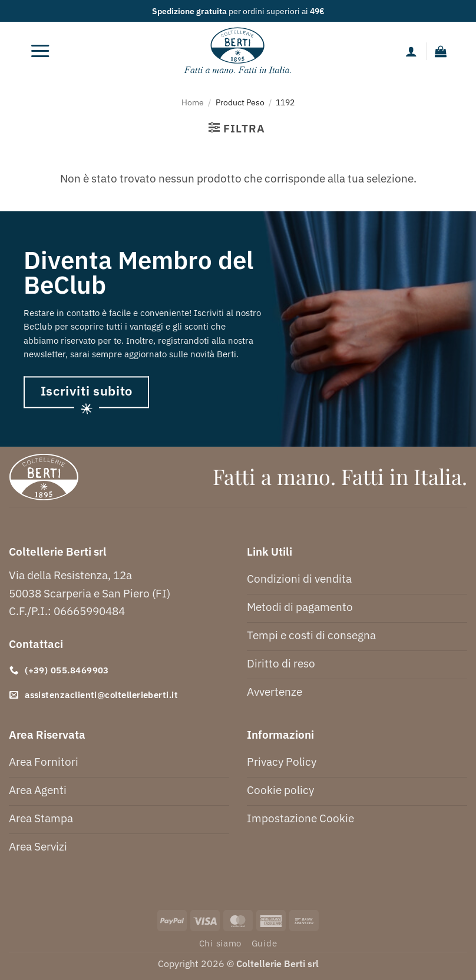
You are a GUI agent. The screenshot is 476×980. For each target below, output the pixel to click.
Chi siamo (221, 943)
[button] (40, 51)
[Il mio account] (411, 51)
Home (193, 102)
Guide (265, 943)
